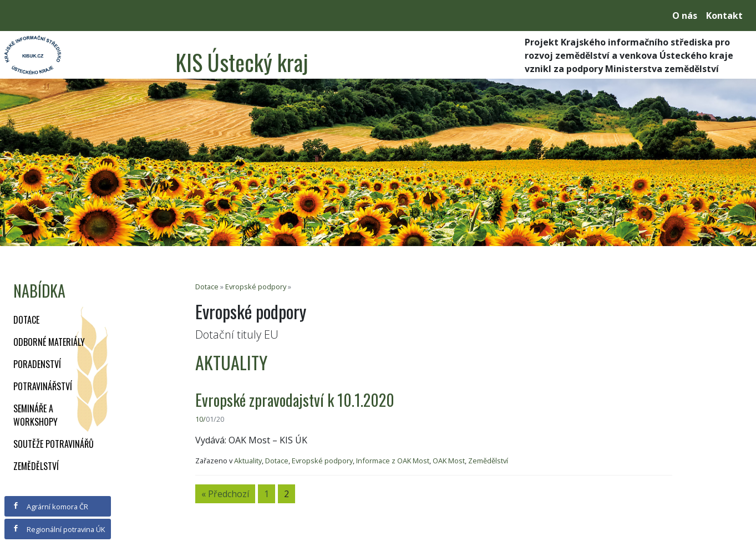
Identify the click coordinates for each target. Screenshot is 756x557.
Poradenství (37, 364)
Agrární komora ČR (50, 507)
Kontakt (724, 16)
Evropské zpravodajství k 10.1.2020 (295, 400)
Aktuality (248, 461)
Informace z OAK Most (393, 461)
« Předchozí (225, 494)
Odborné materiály (49, 342)
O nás (685, 16)
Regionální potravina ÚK (59, 529)
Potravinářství (43, 386)
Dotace (26, 320)
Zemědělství (36, 466)
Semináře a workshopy (35, 415)
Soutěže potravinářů (54, 444)
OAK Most (449, 461)
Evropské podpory (256, 287)
